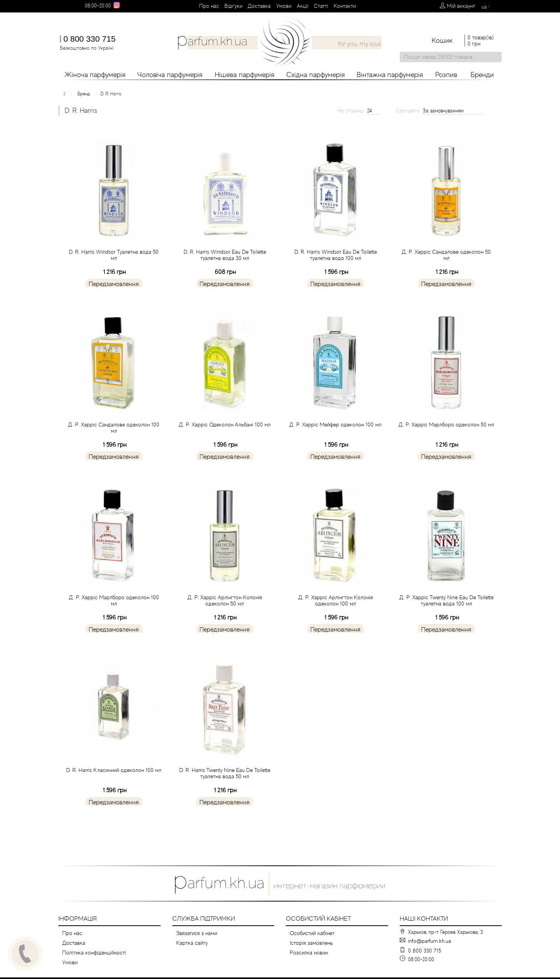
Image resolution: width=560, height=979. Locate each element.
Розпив (446, 75)
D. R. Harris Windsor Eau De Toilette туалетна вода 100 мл (336, 274)
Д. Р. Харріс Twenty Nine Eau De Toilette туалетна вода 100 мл (446, 619)
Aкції (303, 6)
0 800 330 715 (89, 39)
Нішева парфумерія (245, 75)
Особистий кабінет (312, 933)
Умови (284, 6)
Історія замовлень (311, 943)
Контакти (345, 6)
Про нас (209, 6)
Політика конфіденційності (94, 953)
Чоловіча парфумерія (170, 75)
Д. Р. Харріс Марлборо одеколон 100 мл (114, 619)
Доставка (259, 6)
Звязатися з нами (197, 933)
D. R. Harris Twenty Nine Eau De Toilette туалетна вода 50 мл (225, 792)
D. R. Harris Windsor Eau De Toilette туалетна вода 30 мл (225, 274)
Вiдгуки (233, 6)
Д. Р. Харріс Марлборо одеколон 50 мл (446, 443)
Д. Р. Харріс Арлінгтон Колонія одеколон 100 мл (336, 619)
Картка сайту (192, 943)
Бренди (482, 75)
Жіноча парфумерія (95, 75)
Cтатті (321, 6)
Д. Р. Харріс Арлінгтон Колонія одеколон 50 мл (225, 619)
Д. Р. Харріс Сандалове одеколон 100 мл (114, 446)
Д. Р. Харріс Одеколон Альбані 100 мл (225, 443)
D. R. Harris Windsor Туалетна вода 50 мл (114, 274)
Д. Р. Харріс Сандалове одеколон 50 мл (446, 274)
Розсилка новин (309, 953)
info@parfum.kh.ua (430, 941)
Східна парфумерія (316, 75)
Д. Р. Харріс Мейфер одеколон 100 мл (335, 443)
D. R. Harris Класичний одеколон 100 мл (114, 789)
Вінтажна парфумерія (390, 75)
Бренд (84, 94)
